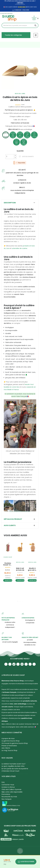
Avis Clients (6, 748)
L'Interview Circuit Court (10, 771)
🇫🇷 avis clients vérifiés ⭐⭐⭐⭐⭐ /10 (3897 (18, 7)
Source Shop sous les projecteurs (20, 826)
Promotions (6, 794)
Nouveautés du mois (9, 797)
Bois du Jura (20, 94)
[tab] (20, 203)
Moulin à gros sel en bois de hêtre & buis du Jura (32, 569)
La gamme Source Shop (11, 741)
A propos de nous (8, 738)
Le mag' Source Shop (9, 750)
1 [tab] (19, 91)
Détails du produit (13, 519)
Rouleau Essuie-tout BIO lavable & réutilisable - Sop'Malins (8, 564)
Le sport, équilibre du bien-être (13, 766)
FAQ (3, 782)
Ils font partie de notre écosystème (15, 769)
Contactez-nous (8, 785)
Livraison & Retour (8, 787)
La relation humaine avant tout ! (14, 764)
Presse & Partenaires (9, 746)
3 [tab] (22, 601)
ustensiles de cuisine (20, 248)
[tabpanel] (20, 71)
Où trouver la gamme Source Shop (15, 743)
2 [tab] (21, 91)
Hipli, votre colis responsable (12, 792)
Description (10, 203)
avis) (35, 7)
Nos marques (7, 799)
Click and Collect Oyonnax (11, 789)
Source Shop (8, 557)
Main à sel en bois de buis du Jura (20, 569)
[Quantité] (10, 157)
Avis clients (10, 525)
